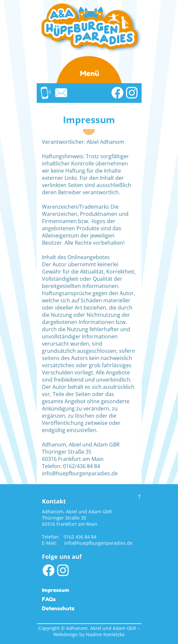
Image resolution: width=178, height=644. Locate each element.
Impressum (56, 590)
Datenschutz (58, 608)
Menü (89, 73)
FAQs (49, 599)
